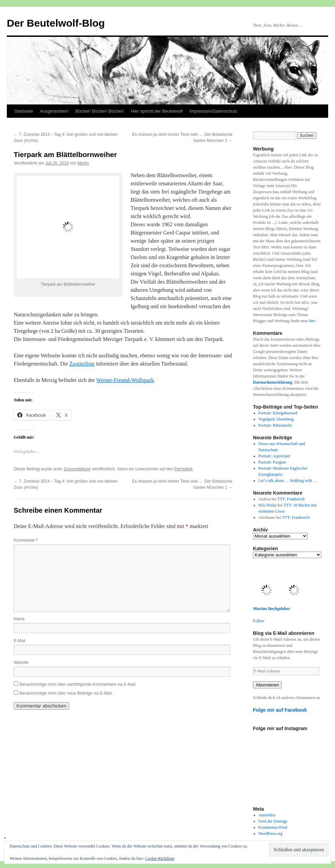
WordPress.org (270, 834)
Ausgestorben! (54, 111)
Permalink (183, 469)
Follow (259, 621)
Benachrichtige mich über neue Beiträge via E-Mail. (66, 693)
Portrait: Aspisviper (274, 456)
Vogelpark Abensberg (276, 419)
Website (21, 663)
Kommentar (26, 540)
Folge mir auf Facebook (280, 710)
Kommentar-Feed (273, 827)
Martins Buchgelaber (272, 609)
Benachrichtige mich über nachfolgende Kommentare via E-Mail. (78, 684)
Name (19, 619)
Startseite (24, 111)
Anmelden (267, 815)
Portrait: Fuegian (272, 462)
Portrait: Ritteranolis (275, 425)
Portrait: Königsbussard (278, 413)
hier (313, 321)
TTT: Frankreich (291, 499)
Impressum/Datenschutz (213, 111)
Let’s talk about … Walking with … (288, 481)
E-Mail (19, 641)
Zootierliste (82, 364)
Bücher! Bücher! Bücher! (100, 111)
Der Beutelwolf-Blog (56, 23)
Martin (83, 163)
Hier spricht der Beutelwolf (157, 111)
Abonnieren (267, 685)
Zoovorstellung (77, 469)
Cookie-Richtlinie (160, 858)
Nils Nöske (268, 505)
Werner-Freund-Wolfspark (125, 380)
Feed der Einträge (273, 821)
